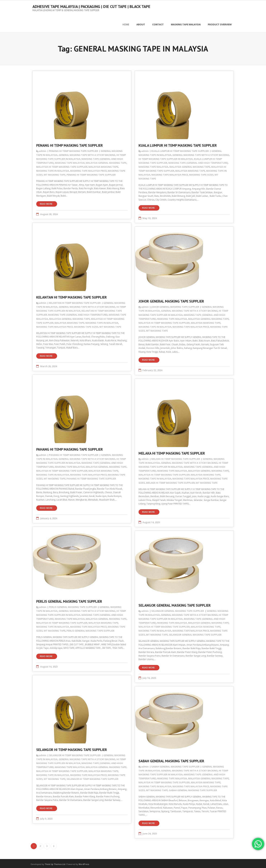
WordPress (84, 863)
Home (126, 23)
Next (54, 844)
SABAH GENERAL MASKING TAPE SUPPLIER (171, 759)
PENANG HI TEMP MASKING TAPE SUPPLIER (70, 144)
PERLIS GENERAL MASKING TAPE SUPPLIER (69, 600)
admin (43, 149)
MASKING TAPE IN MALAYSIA (53, 169)
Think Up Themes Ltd (55, 863)
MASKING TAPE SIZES (201, 173)
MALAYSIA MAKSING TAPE (103, 165)
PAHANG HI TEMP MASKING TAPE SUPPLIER (70, 448)
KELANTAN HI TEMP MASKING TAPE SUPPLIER (72, 296)
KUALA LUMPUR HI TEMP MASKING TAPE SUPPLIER (178, 144)
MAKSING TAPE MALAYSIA (70, 161)
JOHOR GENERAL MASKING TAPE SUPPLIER (171, 300)
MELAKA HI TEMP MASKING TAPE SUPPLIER (172, 452)
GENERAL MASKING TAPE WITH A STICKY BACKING (87, 153)
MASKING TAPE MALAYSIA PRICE (88, 169)
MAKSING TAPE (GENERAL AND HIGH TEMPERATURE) (198, 161)
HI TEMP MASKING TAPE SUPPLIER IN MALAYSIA (166, 157)
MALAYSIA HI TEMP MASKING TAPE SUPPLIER (62, 165)
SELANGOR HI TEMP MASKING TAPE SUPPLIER (72, 748)
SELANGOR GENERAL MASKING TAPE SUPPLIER (175, 604)
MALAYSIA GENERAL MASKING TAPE (106, 161)
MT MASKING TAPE (55, 173)
